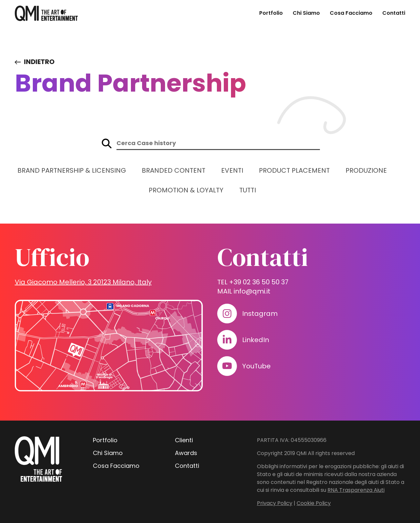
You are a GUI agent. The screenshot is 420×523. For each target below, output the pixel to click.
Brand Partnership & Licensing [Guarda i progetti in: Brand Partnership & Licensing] (72, 170)
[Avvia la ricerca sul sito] (107, 143)
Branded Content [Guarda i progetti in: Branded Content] (174, 170)
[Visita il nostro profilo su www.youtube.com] (227, 366)
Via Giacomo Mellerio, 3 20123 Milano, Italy (83, 282)
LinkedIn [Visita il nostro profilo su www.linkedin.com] (256, 340)
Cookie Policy (314, 503)
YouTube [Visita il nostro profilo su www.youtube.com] (256, 366)
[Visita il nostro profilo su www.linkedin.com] (227, 340)
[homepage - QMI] (46, 13)
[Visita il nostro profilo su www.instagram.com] (227, 314)
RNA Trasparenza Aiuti (356, 490)
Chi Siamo (306, 13)
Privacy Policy (275, 503)
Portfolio (271, 13)
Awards (186, 453)
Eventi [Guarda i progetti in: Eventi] (232, 170)
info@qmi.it (252, 291)
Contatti (394, 13)
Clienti (184, 440)
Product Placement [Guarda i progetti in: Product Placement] (294, 170)
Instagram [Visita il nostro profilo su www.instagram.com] (260, 314)
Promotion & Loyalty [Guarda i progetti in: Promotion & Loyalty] (186, 190)
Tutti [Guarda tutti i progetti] (248, 190)
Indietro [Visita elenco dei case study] (39, 62)
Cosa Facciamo (351, 13)
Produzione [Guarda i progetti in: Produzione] (366, 170)
